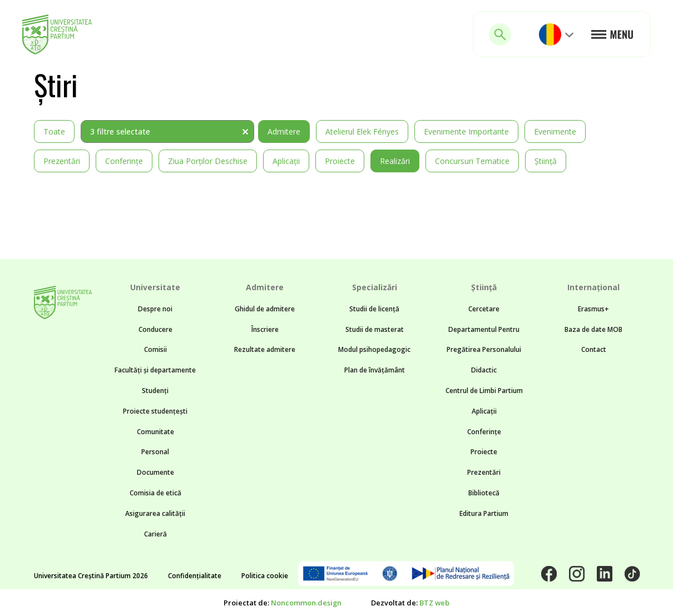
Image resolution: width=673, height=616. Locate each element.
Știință (546, 161)
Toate (54, 131)
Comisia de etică (155, 493)
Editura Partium (484, 513)
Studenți (155, 391)
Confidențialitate (195, 576)
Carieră (155, 534)
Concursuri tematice (472, 161)
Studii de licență (374, 309)
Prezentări (62, 161)
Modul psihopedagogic (374, 349)
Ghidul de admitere (265, 309)
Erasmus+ (593, 309)
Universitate (155, 287)
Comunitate (155, 432)
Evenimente (555, 131)
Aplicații (286, 161)
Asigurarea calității (155, 513)
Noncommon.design (306, 603)
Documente (155, 472)
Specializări (375, 287)
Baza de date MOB (593, 329)
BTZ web (434, 603)
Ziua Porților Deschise (208, 161)
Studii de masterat (375, 329)
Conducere (155, 329)
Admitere (284, 131)
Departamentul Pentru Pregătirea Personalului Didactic (484, 350)
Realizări (395, 161)
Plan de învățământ (375, 370)
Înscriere (265, 329)
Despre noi (155, 309)
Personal (155, 452)
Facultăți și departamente (155, 370)
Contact (594, 349)
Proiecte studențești (155, 411)
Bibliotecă (484, 493)
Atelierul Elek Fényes (362, 131)
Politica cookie (265, 576)
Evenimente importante (466, 131)
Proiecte (340, 161)
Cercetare (484, 309)
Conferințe (124, 161)
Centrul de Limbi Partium (484, 391)
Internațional (593, 287)
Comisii (155, 349)
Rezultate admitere (265, 349)
